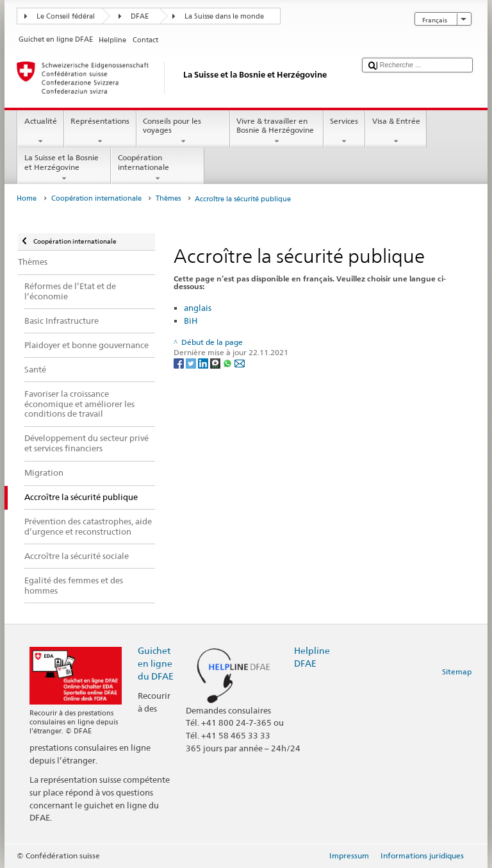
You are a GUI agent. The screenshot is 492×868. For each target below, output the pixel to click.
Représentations (100, 131)
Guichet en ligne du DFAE (156, 663)
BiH (191, 321)
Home (27, 198)
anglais (198, 308)
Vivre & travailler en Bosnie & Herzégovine (277, 131)
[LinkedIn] (204, 363)
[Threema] (216, 363)
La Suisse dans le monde (224, 16)
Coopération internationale (158, 168)
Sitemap (457, 672)
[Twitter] (192, 363)
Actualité (40, 131)
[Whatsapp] (228, 363)
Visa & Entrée (396, 131)
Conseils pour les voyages (183, 131)
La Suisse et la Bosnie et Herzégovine (64, 168)
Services (344, 131)
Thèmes (168, 198)
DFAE (140, 16)
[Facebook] (180, 363)
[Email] (240, 363)
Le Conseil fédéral (66, 16)
